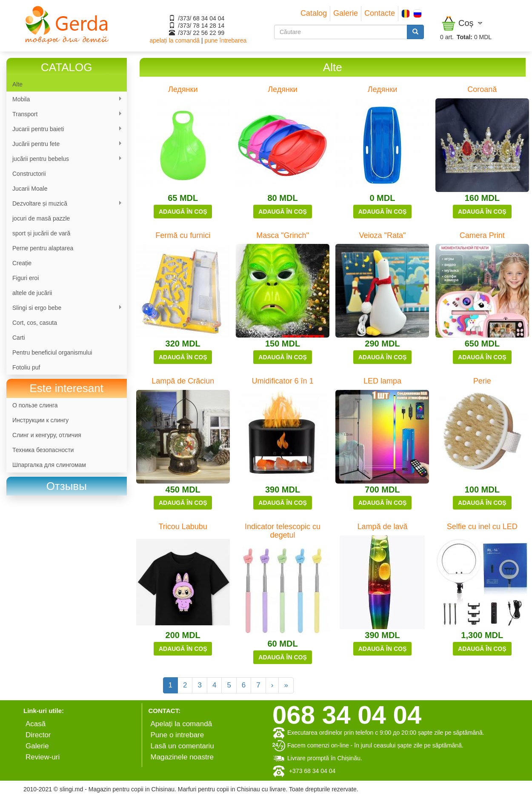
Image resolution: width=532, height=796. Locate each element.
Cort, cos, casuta (35, 323)
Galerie (346, 13)
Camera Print (482, 235)
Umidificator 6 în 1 (283, 381)
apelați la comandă (175, 40)
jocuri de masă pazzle (41, 218)
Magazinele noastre (182, 757)
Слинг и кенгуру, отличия (47, 435)
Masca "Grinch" (283, 235)
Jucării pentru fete (64, 144)
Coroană (482, 89)
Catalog (314, 13)
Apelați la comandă (182, 724)
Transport (64, 114)
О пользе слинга (35, 405)
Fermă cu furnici (183, 235)
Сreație (22, 263)
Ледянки (183, 89)
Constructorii (29, 174)
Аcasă (36, 724)
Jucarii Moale (30, 189)
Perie (482, 381)
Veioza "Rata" (383, 235)
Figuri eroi (26, 278)
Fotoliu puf (26, 367)
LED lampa (382, 381)
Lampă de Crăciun (183, 381)
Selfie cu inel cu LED (482, 527)
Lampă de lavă (382, 527)
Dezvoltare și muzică (64, 204)
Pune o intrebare (177, 735)
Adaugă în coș (183, 212)
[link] (67, 486)
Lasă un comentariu (182, 746)
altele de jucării (32, 293)
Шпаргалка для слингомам (49, 465)
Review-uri (43, 757)
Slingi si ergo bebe (64, 308)
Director (38, 735)
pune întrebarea (225, 40)
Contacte (380, 13)
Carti (19, 338)
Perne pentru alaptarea (43, 248)
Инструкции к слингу (40, 420)
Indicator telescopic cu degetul (283, 531)
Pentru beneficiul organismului (52, 352)
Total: (465, 37)
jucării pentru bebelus (64, 159)
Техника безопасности (43, 450)
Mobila (64, 99)
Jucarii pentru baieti (64, 129)
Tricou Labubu (183, 527)
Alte (17, 84)
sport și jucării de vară (41, 233)
